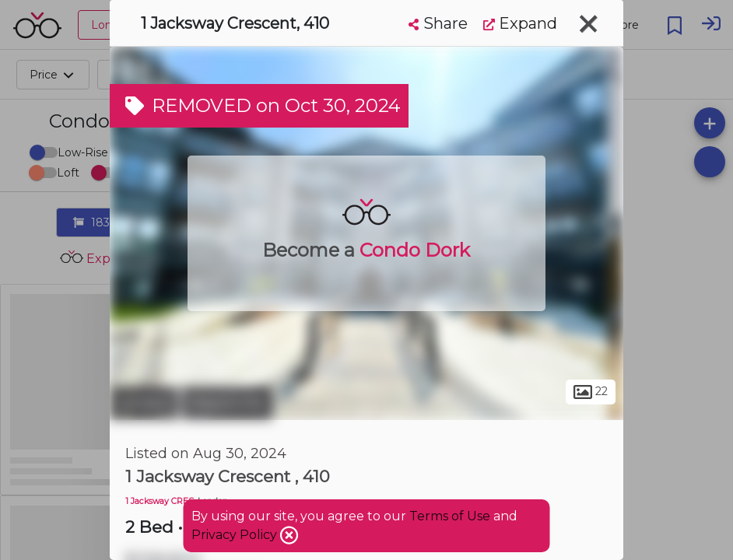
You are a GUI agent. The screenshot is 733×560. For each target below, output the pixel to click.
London (144, 403)
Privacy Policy (236, 535)
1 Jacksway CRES (160, 501)
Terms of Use (450, 516)
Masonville (227, 403)
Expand (520, 23)
